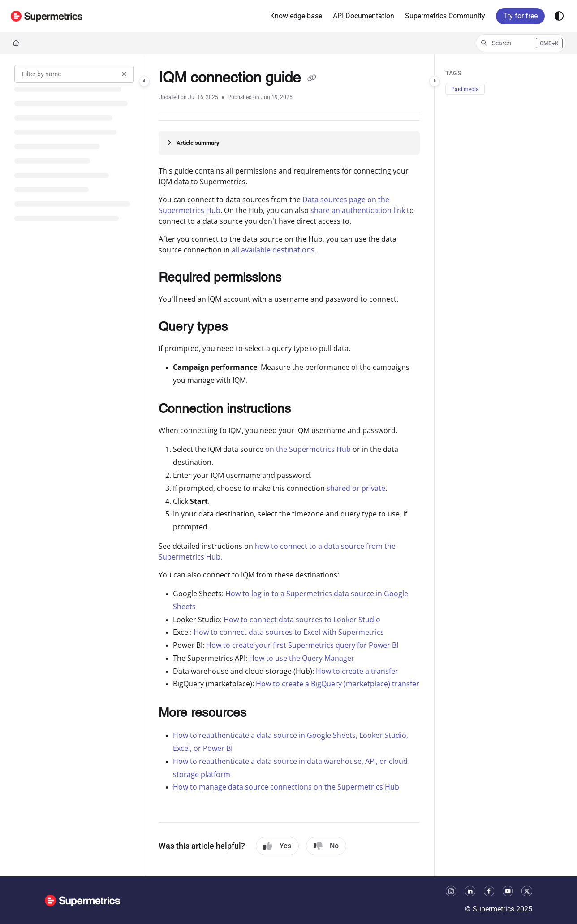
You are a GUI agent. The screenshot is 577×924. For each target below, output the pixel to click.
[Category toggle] (144, 81)
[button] (47, 16)
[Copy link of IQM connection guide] (312, 79)
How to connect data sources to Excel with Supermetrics (289, 632)
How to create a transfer (357, 671)
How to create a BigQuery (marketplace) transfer (338, 684)
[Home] (16, 43)
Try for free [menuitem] (520, 16)
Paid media (465, 89)
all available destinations (273, 250)
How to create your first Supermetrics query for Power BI (302, 645)
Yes (277, 846)
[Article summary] (289, 143)
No (326, 846)
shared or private (356, 488)
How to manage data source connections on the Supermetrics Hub (286, 787)
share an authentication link (358, 210)
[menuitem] (296, 16)
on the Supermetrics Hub (308, 449)
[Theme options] (559, 16)
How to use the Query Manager (302, 658)
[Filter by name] (74, 74)
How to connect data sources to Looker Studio (302, 620)
